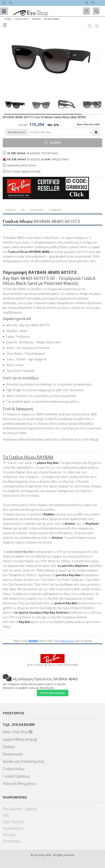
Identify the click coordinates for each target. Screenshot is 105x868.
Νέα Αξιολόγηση (53, 693)
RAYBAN (36, 19)
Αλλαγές (9, 835)
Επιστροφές (12, 841)
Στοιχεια (11, 210)
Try (23, 210)
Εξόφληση (55, 210)
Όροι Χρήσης (13, 822)
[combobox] (60, 132)
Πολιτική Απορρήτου (19, 784)
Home (8, 19)
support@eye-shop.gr (20, 739)
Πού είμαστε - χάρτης (20, 809)
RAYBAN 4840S (52, 19)
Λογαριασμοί (13, 828)
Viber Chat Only (18, 732)
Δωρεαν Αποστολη (19, 165)
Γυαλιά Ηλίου (13, 769)
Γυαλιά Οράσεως (16, 776)
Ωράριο (9, 747)
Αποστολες (37, 210)
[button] (98, 58)
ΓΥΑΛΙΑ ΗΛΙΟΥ (22, 19)
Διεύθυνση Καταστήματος (24, 761)
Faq (6, 815)
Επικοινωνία (13, 754)
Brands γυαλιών (68, 641)
